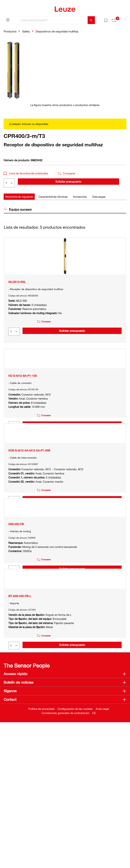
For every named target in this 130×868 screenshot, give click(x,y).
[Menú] (8, 20)
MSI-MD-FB (16, 616)
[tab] (19, 197)
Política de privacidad (41, 855)
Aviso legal (102, 855)
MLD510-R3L (17, 282)
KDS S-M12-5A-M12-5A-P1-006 (29, 504)
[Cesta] (124, 19)
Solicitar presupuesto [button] (68, 181)
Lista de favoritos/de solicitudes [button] (26, 173)
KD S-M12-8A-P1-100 (23, 393)
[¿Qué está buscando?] (54, 20)
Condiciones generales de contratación (65, 859)
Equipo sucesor (18, 209)
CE (94, 859)
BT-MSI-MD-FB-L (20, 723)
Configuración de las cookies (75, 855)
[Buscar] (91, 20)
